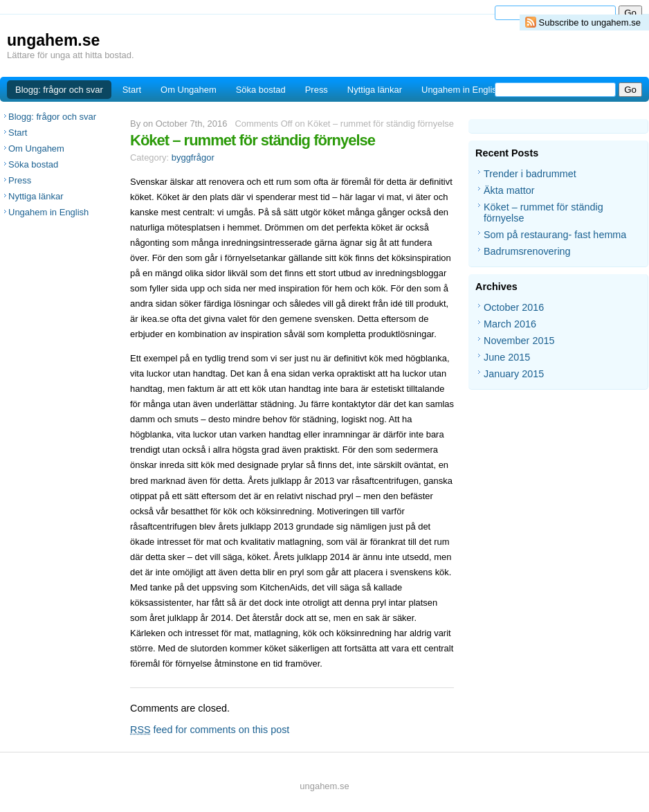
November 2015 (519, 341)
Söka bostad (261, 90)
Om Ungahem (189, 90)
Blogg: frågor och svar (59, 90)
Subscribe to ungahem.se (590, 22)
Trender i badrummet (530, 174)
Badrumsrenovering (527, 251)
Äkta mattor (509, 190)
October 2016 (514, 307)
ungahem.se (53, 40)
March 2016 (510, 324)
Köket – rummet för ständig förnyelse (253, 140)
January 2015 (514, 374)
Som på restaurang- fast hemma (555, 235)
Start (132, 90)
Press (317, 90)
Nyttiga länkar (375, 90)
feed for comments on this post (210, 730)
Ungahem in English (461, 90)
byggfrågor (193, 157)
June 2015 (507, 357)
